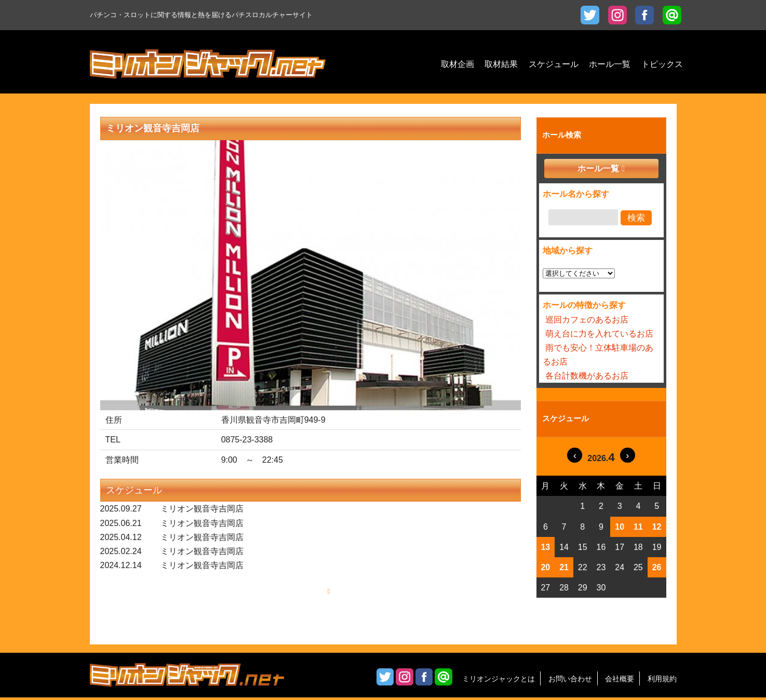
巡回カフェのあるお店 (587, 320)
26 (657, 567)
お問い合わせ (570, 681)
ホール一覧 (598, 169)
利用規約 (662, 681)
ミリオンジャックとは (499, 681)
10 (620, 527)
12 (657, 527)
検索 (636, 218)
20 (545, 567)
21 (564, 567)
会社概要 (620, 681)
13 (545, 547)
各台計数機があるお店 (587, 376)
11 (638, 527)
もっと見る (307, 593)
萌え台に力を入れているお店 (599, 334)
